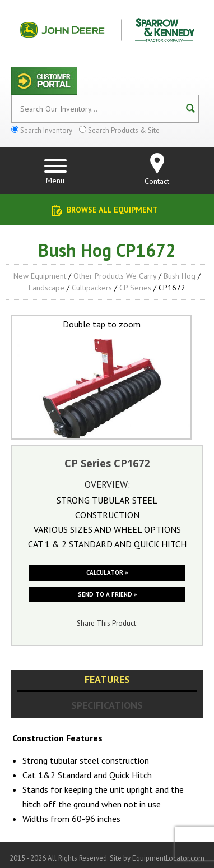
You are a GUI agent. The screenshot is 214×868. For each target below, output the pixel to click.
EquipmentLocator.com (168, 858)
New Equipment (40, 276)
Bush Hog (180, 276)
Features (107, 679)
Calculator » (107, 572)
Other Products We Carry (115, 276)
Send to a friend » (107, 594)
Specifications (107, 705)
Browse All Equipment (112, 210)
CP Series (135, 288)
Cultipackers (92, 288)
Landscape (46, 288)
